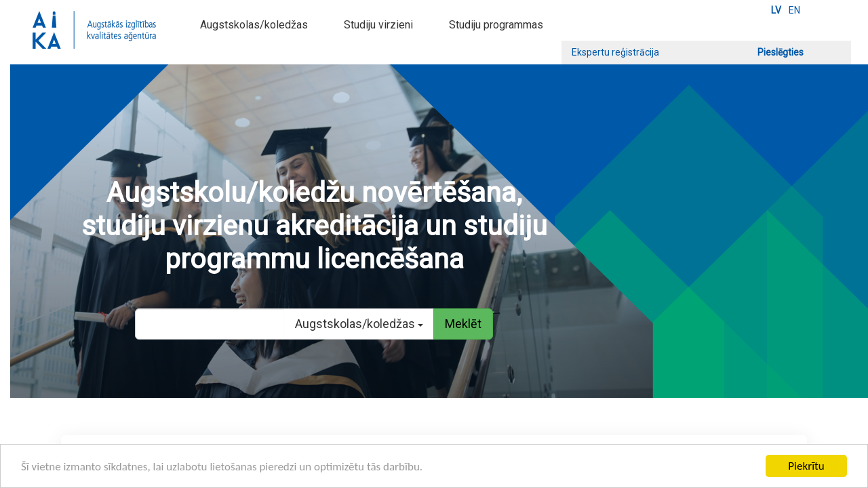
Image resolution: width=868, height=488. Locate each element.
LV (776, 10)
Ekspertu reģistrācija (615, 52)
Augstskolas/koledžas (254, 25)
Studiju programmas (496, 25)
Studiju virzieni (378, 25)
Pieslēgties (781, 52)
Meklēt (463, 324)
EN (794, 10)
